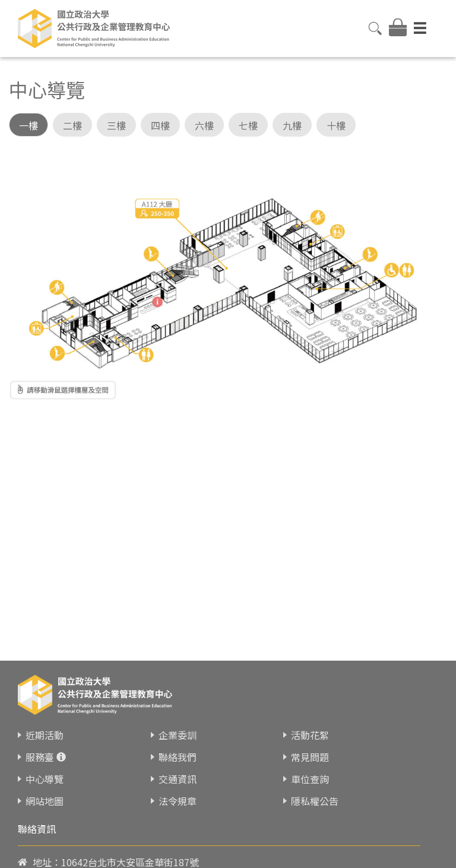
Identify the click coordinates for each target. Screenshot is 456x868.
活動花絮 (310, 724)
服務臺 (40, 746)
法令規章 (178, 790)
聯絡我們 (178, 746)
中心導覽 (45, 768)
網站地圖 (45, 790)
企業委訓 (178, 724)
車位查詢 (310, 768)
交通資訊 (178, 768)
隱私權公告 (315, 790)
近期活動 (45, 724)
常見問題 (310, 746)
